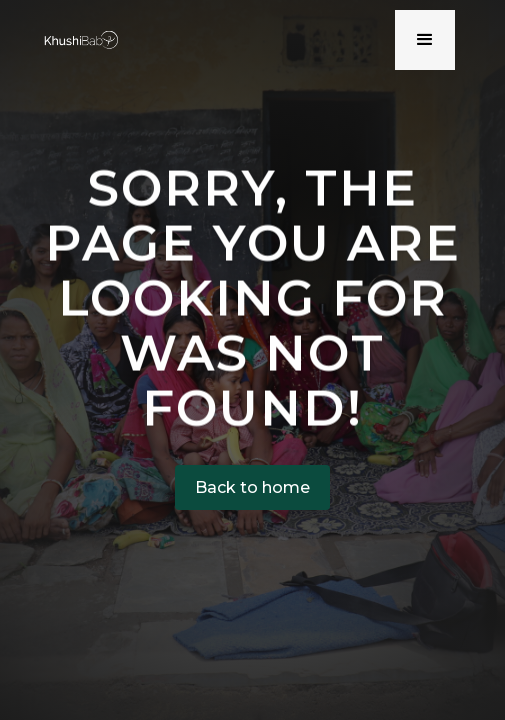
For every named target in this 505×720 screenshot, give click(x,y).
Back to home (252, 487)
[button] (425, 40)
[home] (77, 39)
